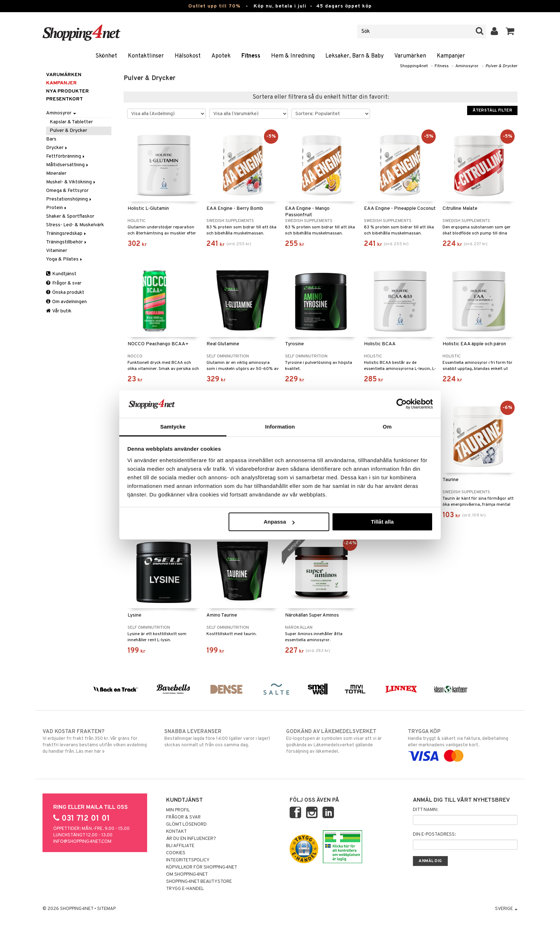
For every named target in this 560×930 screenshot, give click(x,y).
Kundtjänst (61, 274)
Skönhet (106, 56)
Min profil (178, 810)
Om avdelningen (66, 302)
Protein (57, 208)
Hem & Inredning (293, 56)
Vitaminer (57, 251)
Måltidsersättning (68, 165)
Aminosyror (467, 66)
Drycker (57, 148)
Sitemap (106, 909)
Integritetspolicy (188, 860)
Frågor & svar (64, 283)
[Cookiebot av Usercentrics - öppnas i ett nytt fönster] (402, 404)
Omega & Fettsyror (67, 191)
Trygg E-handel (185, 889)
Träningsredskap (67, 234)
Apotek (221, 56)
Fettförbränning (66, 156)
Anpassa (279, 522)
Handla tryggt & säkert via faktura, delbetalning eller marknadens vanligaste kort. (463, 744)
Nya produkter (67, 91)
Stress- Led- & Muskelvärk (75, 225)
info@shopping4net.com (82, 842)
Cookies (176, 853)
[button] (510, 31)
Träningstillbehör (67, 242)
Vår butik (59, 311)
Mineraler (56, 174)
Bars (51, 139)
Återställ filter (492, 110)
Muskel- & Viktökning (71, 182)
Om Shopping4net (187, 875)
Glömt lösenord (186, 825)
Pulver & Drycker (501, 66)
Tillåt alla (382, 522)
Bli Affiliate (180, 846)
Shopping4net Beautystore (199, 882)
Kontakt (176, 832)
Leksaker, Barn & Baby (354, 56)
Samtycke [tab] (173, 427)
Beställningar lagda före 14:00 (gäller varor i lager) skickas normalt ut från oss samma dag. (219, 738)
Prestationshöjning (69, 199)
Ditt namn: (425, 810)
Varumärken (410, 56)
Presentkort (64, 99)
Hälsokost (188, 56)
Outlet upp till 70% (214, 6)
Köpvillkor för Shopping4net (202, 867)
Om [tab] (387, 427)
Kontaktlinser (146, 56)
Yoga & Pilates (65, 259)
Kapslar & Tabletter (71, 122)
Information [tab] (280, 427)
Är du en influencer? (191, 839)
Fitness (251, 56)
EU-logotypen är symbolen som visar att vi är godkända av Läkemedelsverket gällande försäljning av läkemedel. (341, 741)
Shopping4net (414, 66)
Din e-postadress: (434, 835)
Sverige (506, 909)
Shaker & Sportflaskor (70, 216)
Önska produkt (65, 293)
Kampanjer (451, 56)
